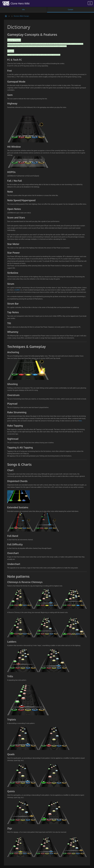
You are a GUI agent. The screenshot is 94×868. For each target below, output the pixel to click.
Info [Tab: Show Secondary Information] (23, 10)
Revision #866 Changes (21, 16)
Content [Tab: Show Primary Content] (70, 10)
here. (80, 421)
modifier (17, 290)
